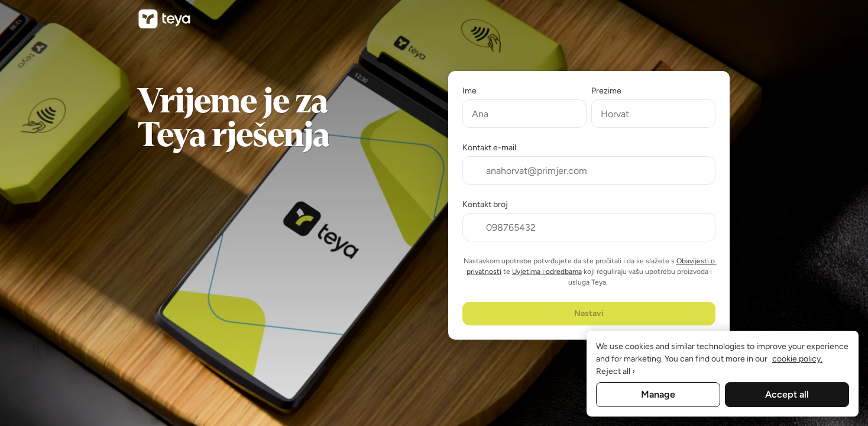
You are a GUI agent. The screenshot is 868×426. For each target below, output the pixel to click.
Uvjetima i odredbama (547, 272)
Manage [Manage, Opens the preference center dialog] (658, 394)
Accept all (787, 394)
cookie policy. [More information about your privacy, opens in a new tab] (797, 359)
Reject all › (616, 371)
